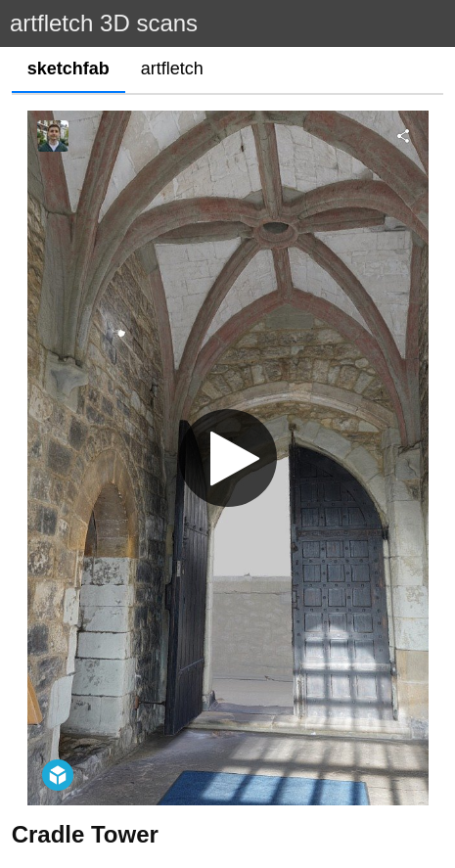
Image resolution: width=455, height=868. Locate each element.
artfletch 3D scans (104, 23)
